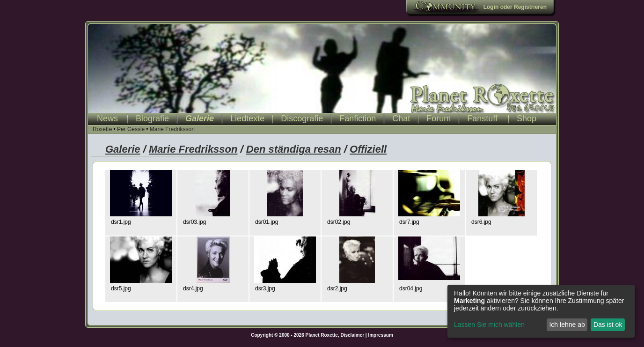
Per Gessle (131, 129)
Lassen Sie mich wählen (489, 325)
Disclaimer (353, 335)
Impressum (380, 335)
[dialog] (541, 311)
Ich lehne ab (567, 325)
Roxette (102, 129)
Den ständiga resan (294, 149)
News (107, 118)
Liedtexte (247, 118)
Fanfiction (358, 118)
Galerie (200, 118)
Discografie (302, 118)
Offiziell (368, 149)
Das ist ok (608, 325)
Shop (527, 118)
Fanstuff (482, 118)
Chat (401, 118)
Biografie (152, 118)
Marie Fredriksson (172, 129)
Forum (439, 118)
